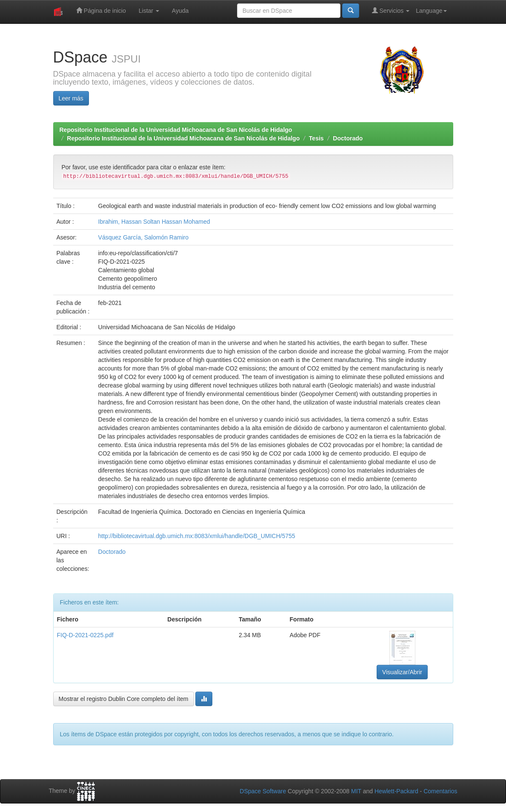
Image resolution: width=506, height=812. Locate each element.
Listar (149, 11)
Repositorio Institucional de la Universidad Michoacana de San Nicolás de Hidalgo (176, 130)
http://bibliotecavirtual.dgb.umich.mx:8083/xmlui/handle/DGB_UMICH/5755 (197, 536)
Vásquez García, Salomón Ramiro (143, 237)
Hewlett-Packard (396, 791)
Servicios (391, 10)
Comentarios (440, 791)
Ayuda (180, 11)
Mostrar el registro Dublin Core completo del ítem (124, 699)
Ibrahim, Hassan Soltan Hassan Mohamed (154, 222)
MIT (356, 791)
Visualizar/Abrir (402, 672)
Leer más (71, 98)
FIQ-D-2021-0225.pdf (85, 635)
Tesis (316, 138)
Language (431, 11)
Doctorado (348, 138)
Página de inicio (101, 10)
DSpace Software (263, 791)
